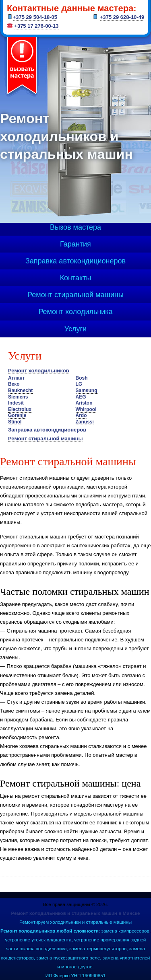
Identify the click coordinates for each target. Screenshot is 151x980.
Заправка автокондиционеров (75, 261)
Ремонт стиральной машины (75, 295)
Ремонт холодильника (75, 312)
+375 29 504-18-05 (35, 17)
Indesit (16, 403)
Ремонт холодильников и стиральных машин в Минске (76, 913)
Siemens (18, 397)
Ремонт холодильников (39, 371)
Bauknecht (20, 390)
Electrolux (20, 409)
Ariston (84, 403)
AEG (81, 397)
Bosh (82, 378)
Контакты (76, 278)
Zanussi (85, 422)
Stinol (15, 422)
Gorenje (17, 415)
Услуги (75, 329)
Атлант (17, 378)
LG (79, 384)
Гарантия (75, 244)
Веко (14, 384)
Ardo (81, 415)
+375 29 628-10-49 (122, 17)
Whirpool (86, 409)
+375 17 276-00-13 (36, 26)
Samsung (87, 390)
